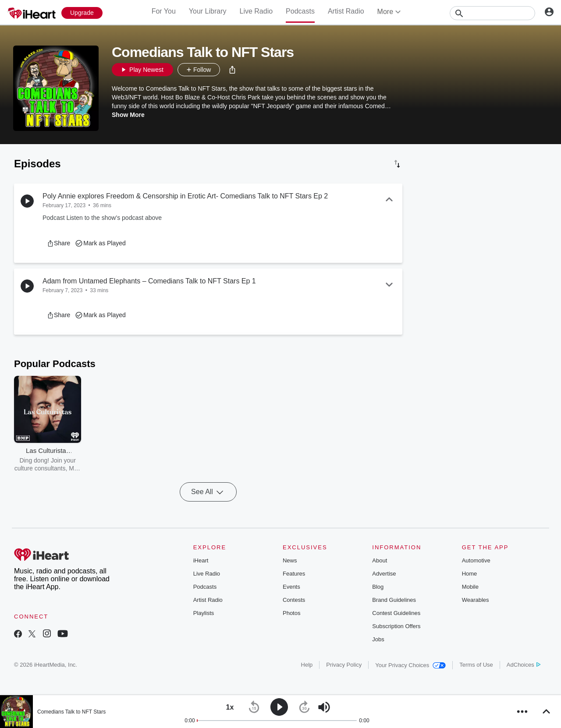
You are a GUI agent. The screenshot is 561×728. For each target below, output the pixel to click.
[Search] (492, 13)
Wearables (476, 600)
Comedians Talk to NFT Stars (71, 712)
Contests (294, 600)
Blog (378, 587)
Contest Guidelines (396, 613)
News (290, 560)
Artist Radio (346, 11)
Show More (128, 115)
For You (164, 11)
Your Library (208, 11)
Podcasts (300, 11)
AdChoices (524, 665)
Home (470, 574)
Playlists (204, 613)
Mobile (470, 587)
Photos (291, 613)
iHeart (201, 560)
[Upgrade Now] (82, 13)
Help (307, 665)
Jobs (378, 639)
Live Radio (256, 11)
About (380, 560)
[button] (232, 70)
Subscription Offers (396, 626)
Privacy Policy (344, 665)
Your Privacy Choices (410, 665)
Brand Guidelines (394, 600)
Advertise (384, 574)
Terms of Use (476, 665)
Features (294, 574)
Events (291, 587)
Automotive (476, 560)
